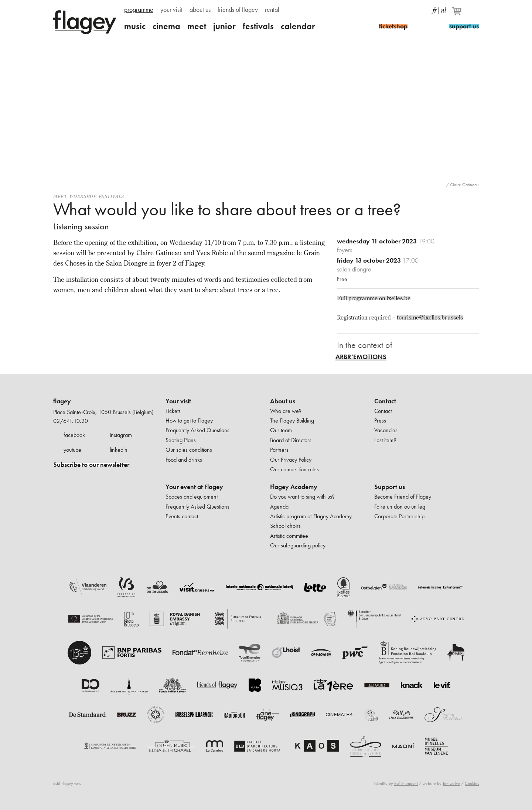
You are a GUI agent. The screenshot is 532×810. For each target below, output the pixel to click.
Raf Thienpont (406, 783)
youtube (72, 450)
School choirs (285, 526)
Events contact (182, 516)
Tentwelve (451, 783)
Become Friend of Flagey (403, 497)
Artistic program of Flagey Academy (311, 516)
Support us (390, 487)
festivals (258, 26)
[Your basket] (459, 14)
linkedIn (422, 10)
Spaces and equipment (192, 497)
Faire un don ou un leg (400, 507)
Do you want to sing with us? (302, 497)
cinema (166, 26)
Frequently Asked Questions (197, 430)
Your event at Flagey (194, 487)
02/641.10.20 (71, 421)
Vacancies (386, 430)
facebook (74, 435)
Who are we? (286, 411)
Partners (279, 450)
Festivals (111, 196)
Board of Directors (291, 440)
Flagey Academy (294, 487)
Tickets (173, 411)
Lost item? (385, 440)
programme (139, 10)
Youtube (409, 10)
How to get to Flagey (189, 421)
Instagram (396, 10)
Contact (385, 401)
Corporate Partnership (399, 516)
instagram (121, 435)
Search (474, 10)
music (135, 26)
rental (272, 10)
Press (380, 421)
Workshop (83, 196)
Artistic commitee (289, 536)
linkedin (119, 450)
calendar (298, 26)
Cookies (472, 783)
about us (200, 10)
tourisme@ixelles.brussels (430, 317)
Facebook (383, 10)
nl (444, 9)
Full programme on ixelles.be (374, 298)
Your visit (178, 401)
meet (197, 26)
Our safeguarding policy (298, 545)
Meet (60, 196)
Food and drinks (184, 460)
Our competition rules (294, 469)
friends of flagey (238, 10)
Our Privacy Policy (291, 460)
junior (224, 26)
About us (283, 401)
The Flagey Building (292, 421)
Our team (281, 430)
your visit (171, 10)
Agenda (279, 507)
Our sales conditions (189, 450)
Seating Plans (181, 440)
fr (435, 9)
